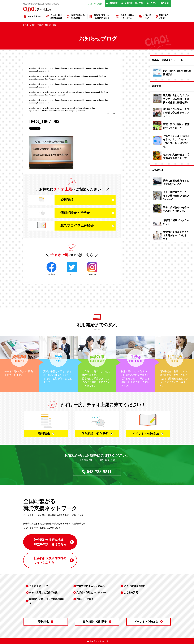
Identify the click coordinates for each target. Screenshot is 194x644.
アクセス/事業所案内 (135, 586)
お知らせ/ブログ (85, 599)
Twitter (72, 269)
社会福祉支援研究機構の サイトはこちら (50, 560)
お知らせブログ (147, 16)
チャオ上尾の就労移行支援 (56, 16)
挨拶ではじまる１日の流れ (91, 586)
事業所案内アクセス (164, 16)
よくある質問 (96, 4)
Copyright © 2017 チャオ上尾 (97, 641)
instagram (92, 269)
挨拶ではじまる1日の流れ (78, 16)
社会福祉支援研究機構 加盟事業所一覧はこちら (50, 542)
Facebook (51, 269)
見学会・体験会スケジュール (127, 16)
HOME (26, 25)
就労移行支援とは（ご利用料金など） (103, 16)
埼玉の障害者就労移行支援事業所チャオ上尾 (41, 4)
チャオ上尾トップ (39, 586)
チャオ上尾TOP (34, 16)
